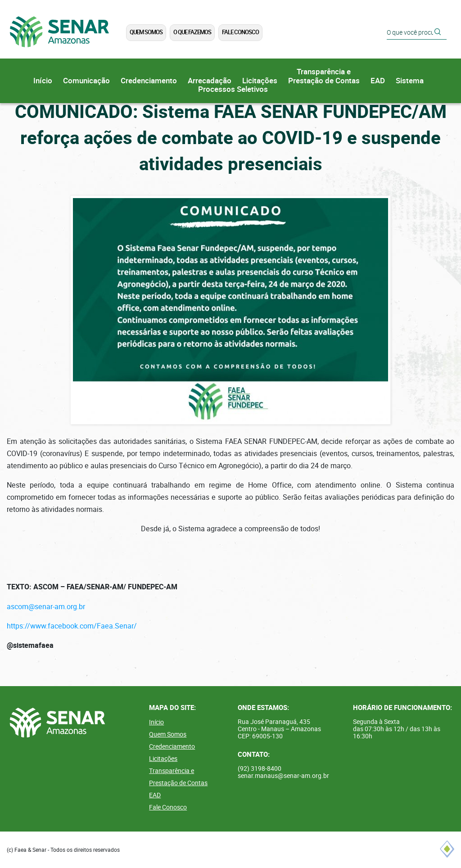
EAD (378, 81)
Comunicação (86, 81)
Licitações (260, 81)
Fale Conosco (240, 32)
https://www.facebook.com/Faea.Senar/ (72, 626)
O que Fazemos (192, 32)
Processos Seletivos (233, 89)
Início (43, 81)
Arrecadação (210, 81)
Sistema (410, 81)
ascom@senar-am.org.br (46, 607)
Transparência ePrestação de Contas (324, 76)
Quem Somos (146, 32)
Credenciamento (149, 81)
